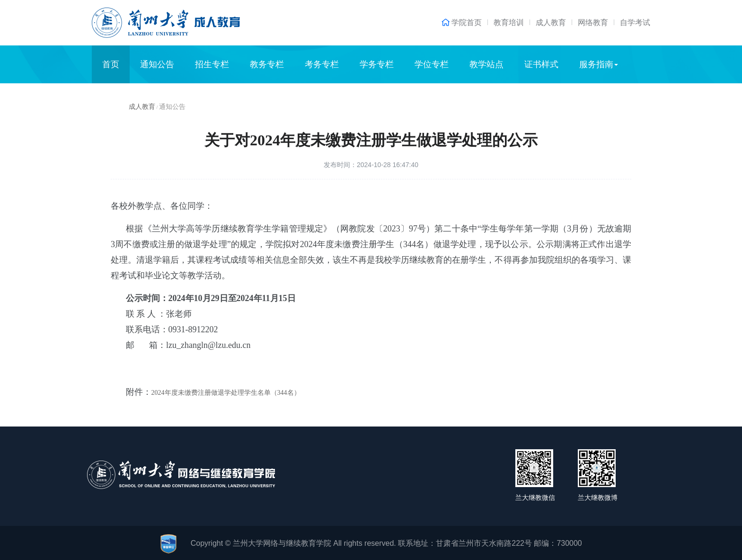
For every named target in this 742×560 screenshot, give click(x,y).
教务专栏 (267, 64)
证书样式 (541, 64)
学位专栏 (432, 64)
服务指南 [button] (599, 64)
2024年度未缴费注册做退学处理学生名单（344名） (226, 393)
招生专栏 (212, 64)
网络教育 (593, 22)
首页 (111, 64)
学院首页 (467, 23)
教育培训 (509, 22)
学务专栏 (377, 64)
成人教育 (551, 22)
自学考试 (635, 22)
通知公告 (157, 64)
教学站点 (486, 64)
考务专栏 (322, 64)
